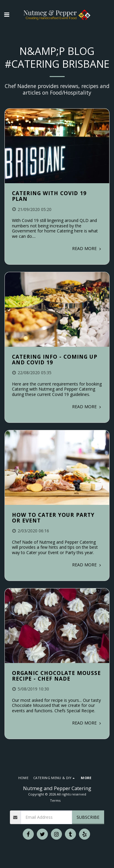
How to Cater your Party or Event (53, 518)
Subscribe (88, 817)
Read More (87, 248)
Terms (55, 800)
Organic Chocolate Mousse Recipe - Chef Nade (56, 676)
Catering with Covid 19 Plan (49, 196)
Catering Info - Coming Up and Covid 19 (55, 359)
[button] (7, 14)
